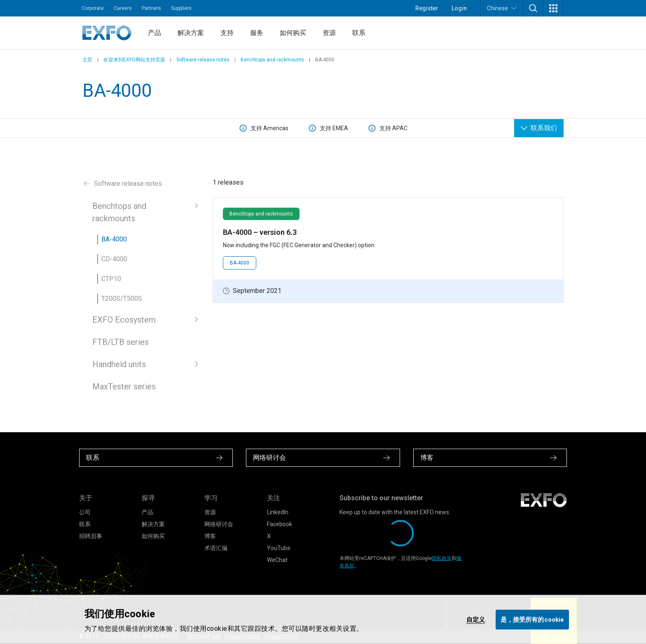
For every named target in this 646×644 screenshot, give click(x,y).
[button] (533, 8)
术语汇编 (216, 548)
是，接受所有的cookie (532, 619)
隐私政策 (442, 558)
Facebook (280, 524)
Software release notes (203, 60)
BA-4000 (114, 239)
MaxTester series (124, 386)
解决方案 (191, 33)
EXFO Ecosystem (124, 320)
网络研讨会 (219, 524)
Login (459, 8)
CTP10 (111, 279)
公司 (85, 512)
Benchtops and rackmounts (272, 60)
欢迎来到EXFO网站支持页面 (134, 60)
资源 (329, 33)
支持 (227, 33)
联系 (359, 33)
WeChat (277, 560)
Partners (151, 8)
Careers (123, 8)
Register (427, 8)
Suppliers (181, 8)
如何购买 (293, 33)
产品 (154, 33)
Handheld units (119, 364)
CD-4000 (114, 259)
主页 (87, 60)
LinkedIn (278, 512)
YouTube (279, 548)
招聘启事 (91, 536)
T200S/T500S (122, 299)
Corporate (93, 8)
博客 (210, 536)
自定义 (476, 619)
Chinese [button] (502, 8)
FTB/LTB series (121, 342)
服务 (257, 33)
